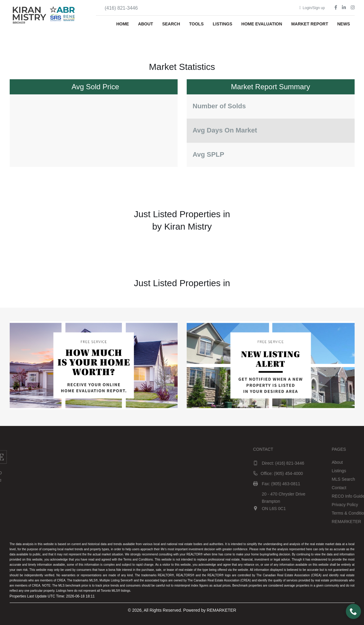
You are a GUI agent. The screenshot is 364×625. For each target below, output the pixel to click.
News (344, 24)
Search (171, 24)
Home (123, 24)
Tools (196, 24)
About (146, 24)
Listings (223, 24)
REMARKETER (221, 610)
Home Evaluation (262, 24)
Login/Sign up (312, 8)
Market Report (310, 24)
